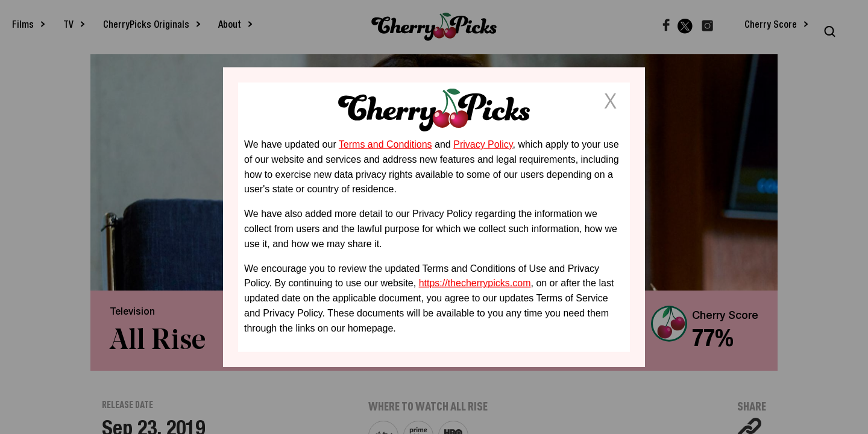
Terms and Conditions (385, 144)
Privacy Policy (483, 144)
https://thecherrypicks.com (475, 283)
